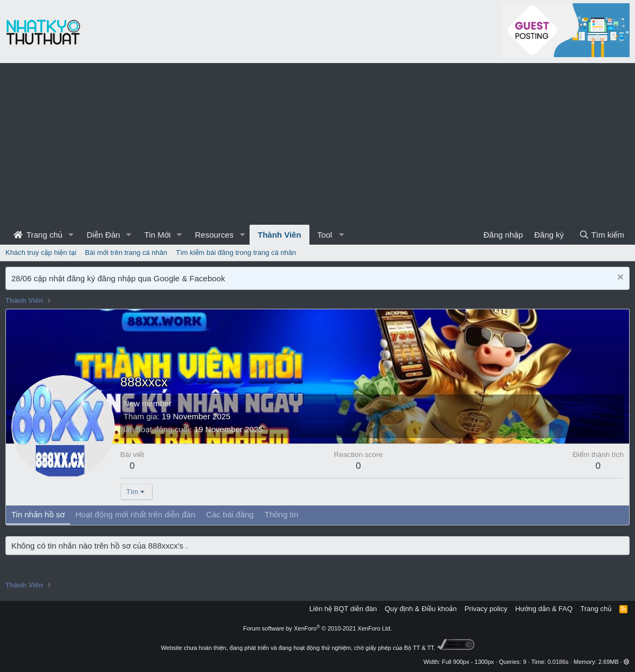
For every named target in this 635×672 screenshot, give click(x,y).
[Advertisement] (317, 144)
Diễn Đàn (103, 235)
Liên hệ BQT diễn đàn (343, 609)
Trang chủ (38, 235)
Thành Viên (279, 235)
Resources (214, 235)
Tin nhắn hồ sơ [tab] (38, 514)
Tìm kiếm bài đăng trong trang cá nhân (236, 252)
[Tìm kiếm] (602, 235)
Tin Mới (158, 235)
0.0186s (558, 662)
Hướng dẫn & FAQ (544, 609)
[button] (71, 235)
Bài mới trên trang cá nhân (126, 252)
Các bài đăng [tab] (230, 514)
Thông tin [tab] (282, 514)
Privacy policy (486, 609)
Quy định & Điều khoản (421, 609)
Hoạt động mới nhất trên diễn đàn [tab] (135, 514)
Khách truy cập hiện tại (41, 252)
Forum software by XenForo (317, 628)
